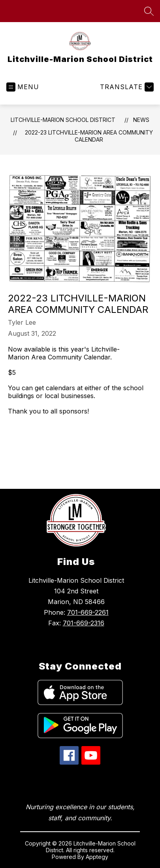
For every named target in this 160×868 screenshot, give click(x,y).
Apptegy (97, 857)
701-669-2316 (84, 623)
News (141, 120)
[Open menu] (23, 87)
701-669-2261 (88, 612)
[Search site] (149, 11)
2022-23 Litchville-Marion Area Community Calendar (89, 136)
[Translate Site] (126, 87)
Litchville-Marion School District (63, 120)
